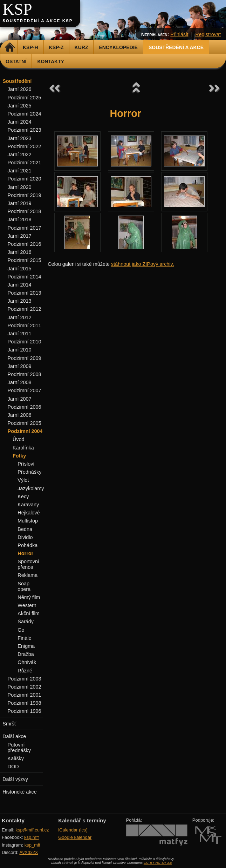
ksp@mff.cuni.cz (32, 830)
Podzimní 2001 (25, 695)
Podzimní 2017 (25, 228)
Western (27, 605)
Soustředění (17, 81)
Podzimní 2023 (25, 130)
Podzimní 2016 (25, 244)
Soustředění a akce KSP (37, 21)
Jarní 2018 (20, 219)
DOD (13, 767)
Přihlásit (179, 34)
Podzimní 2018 (25, 211)
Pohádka (28, 545)
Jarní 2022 (20, 154)
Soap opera (24, 586)
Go (21, 630)
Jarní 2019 (20, 203)
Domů (10, 47)
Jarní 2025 (20, 106)
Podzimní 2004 (25, 431)
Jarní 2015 (20, 269)
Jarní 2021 (20, 171)
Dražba (26, 654)
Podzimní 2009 (25, 358)
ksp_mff (32, 845)
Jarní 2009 (20, 366)
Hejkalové (29, 513)
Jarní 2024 (20, 122)
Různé (25, 671)
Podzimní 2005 (25, 423)
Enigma (26, 646)
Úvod (19, 439)
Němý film (29, 597)
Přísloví (26, 464)
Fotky (19, 456)
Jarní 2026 (20, 89)
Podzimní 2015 (25, 260)
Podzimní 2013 (25, 293)
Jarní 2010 (20, 350)
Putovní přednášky (19, 748)
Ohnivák (27, 662)
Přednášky (29, 472)
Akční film (28, 613)
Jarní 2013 (20, 301)
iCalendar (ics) (73, 830)
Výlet (23, 480)
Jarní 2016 (20, 252)
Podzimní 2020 (25, 179)
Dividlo (25, 537)
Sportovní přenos (28, 564)
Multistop (28, 521)
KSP (17, 9)
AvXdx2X (29, 852)
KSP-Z (56, 47)
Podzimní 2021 (25, 163)
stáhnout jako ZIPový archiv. (143, 264)
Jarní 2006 (20, 415)
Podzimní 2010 (25, 342)
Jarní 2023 (20, 138)
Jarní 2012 (20, 317)
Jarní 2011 (20, 334)
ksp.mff (32, 837)
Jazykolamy (31, 488)
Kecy (23, 497)
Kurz (81, 47)
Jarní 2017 (20, 236)
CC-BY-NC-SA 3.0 (158, 863)
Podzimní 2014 (25, 277)
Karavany (28, 505)
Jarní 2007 (20, 399)
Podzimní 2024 (25, 114)
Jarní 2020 (20, 187)
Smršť (9, 724)
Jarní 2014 (20, 285)
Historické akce (20, 792)
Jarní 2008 (20, 382)
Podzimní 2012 (25, 309)
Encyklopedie (118, 47)
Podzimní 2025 (25, 98)
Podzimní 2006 (25, 407)
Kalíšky (16, 758)
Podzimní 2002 (25, 687)
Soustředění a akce (176, 47)
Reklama (28, 575)
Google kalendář (75, 837)
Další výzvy (15, 779)
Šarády (26, 622)
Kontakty (51, 61)
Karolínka (23, 448)
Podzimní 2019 (25, 195)
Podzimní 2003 (25, 679)
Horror (25, 553)
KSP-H (30, 47)
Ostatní (16, 61)
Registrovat (208, 34)
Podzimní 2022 (25, 146)
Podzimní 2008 (25, 374)
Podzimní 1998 (25, 703)
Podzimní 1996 (25, 711)
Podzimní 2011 (25, 325)
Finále (24, 638)
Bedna (25, 529)
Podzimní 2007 (25, 390)
